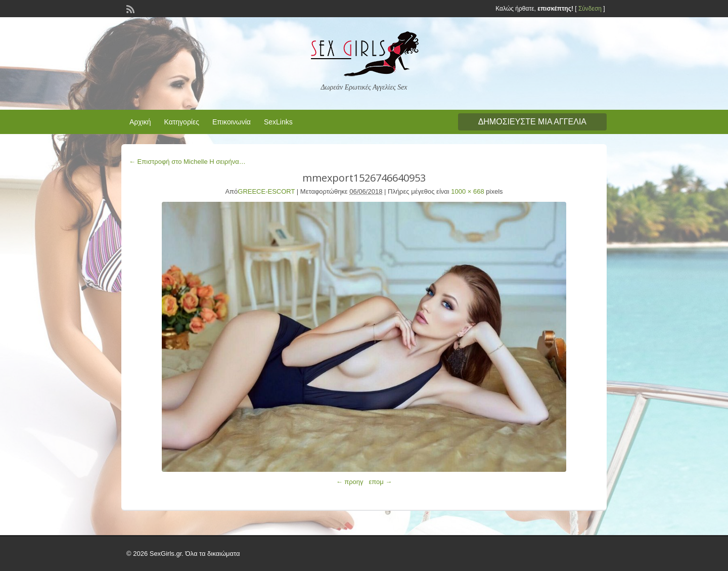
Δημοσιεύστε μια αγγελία (532, 122)
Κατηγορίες (182, 122)
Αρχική (140, 122)
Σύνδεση (590, 9)
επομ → (380, 482)
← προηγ (350, 482)
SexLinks (278, 122)
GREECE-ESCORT (266, 191)
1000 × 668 (467, 191)
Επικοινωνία (232, 122)
